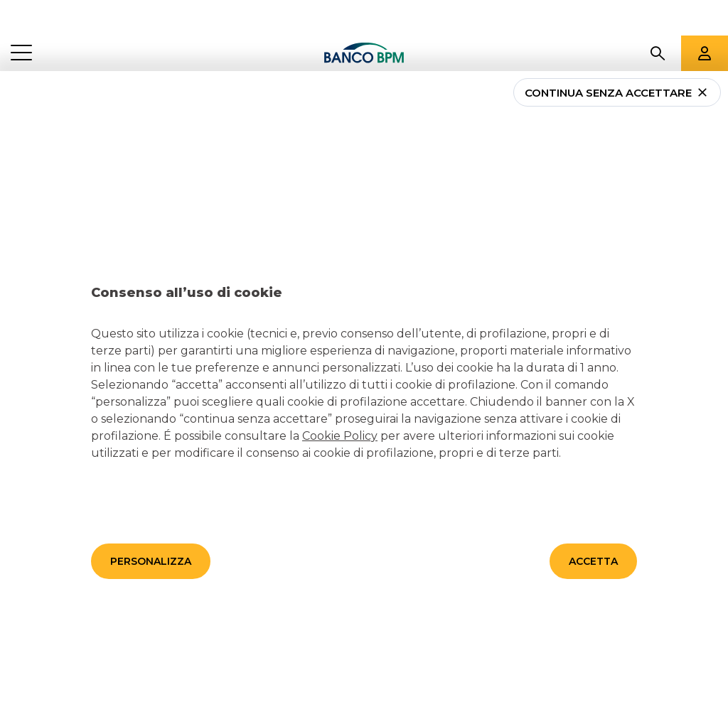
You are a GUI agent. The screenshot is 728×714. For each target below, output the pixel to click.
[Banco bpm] (364, 18)
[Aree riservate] (705, 18)
